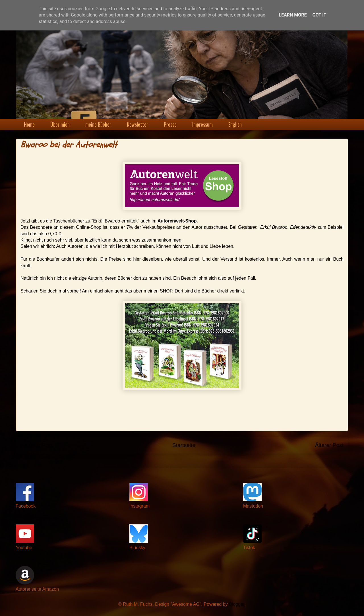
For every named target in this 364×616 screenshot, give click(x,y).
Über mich (60, 124)
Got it (319, 15)
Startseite (184, 445)
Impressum (202, 124)
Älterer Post (329, 445)
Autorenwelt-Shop (177, 221)
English (235, 124)
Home (29, 124)
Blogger (237, 604)
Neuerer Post (37, 445)
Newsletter (137, 124)
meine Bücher (98, 124)
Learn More (293, 15)
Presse (170, 124)
